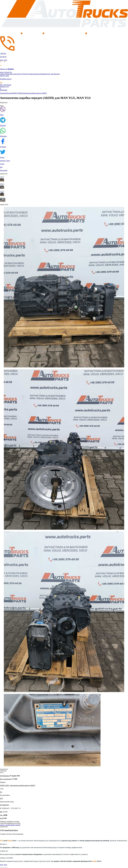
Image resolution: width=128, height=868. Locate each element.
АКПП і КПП (17, 93)
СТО (19, 74)
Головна (29, 74)
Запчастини (6, 74)
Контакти (53, 74)
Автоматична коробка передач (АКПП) (34, 93)
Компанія (40, 74)
